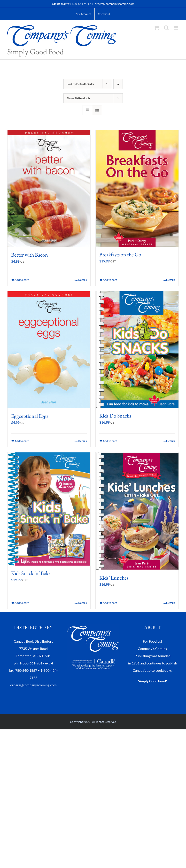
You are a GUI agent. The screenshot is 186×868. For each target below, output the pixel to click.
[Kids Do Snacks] (137, 350)
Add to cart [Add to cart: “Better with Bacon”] (22, 280)
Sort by (81, 84)
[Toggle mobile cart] (157, 28)
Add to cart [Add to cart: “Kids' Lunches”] (110, 603)
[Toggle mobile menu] (176, 28)
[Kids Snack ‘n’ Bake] (49, 509)
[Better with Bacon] (49, 189)
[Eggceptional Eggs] (49, 350)
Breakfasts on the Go (120, 255)
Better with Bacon (30, 255)
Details (82, 280)
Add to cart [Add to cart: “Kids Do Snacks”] (110, 441)
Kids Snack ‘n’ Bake (31, 573)
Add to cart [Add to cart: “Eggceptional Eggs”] (22, 441)
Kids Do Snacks (115, 416)
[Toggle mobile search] (166, 28)
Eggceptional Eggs (30, 416)
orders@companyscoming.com (115, 4)
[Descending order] (118, 84)
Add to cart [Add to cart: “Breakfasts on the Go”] (110, 280)
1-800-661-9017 (80, 4)
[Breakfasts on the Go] (137, 188)
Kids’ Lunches (114, 578)
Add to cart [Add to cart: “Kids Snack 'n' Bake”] (22, 603)
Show (79, 98)
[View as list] (97, 110)
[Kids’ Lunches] (137, 511)
